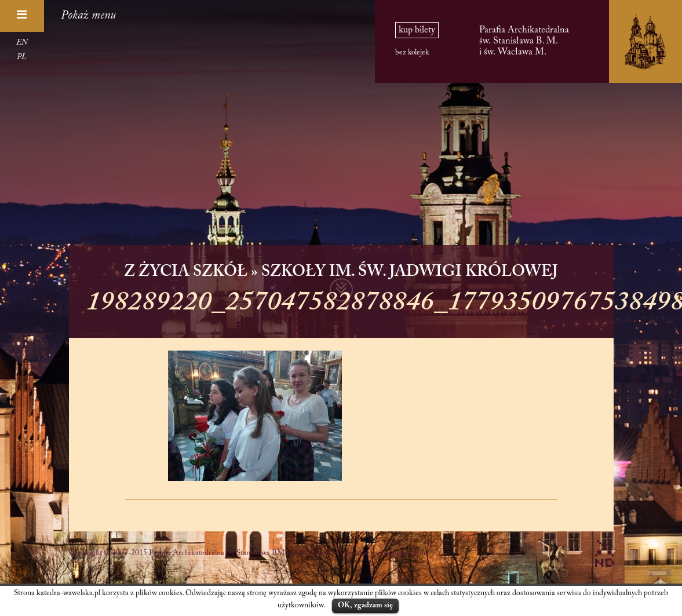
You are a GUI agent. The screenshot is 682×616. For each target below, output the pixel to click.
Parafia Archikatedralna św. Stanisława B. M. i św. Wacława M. (524, 41)
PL (22, 57)
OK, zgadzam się (365, 605)
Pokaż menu (88, 16)
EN (22, 43)
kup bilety (417, 30)
